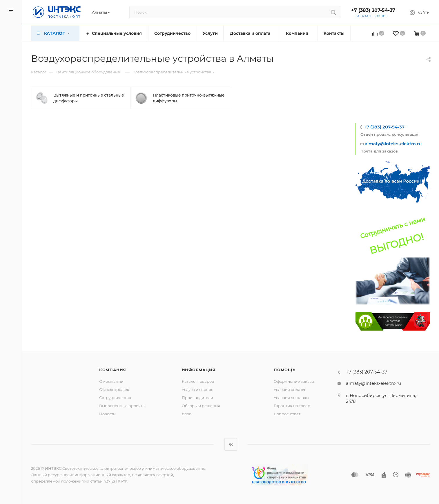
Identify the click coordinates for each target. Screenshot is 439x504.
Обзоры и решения (201, 406)
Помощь (285, 370)
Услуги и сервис (197, 389)
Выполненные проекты (122, 406)
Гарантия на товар (292, 406)
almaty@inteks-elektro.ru (393, 144)
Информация (199, 370)
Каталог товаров (198, 381)
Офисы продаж (114, 389)
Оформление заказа (294, 381)
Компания (113, 370)
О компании (111, 381)
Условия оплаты (289, 389)
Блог (186, 414)
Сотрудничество (115, 398)
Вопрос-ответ (287, 414)
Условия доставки (291, 398)
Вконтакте (231, 444)
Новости (107, 414)
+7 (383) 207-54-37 (373, 10)
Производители (197, 398)
